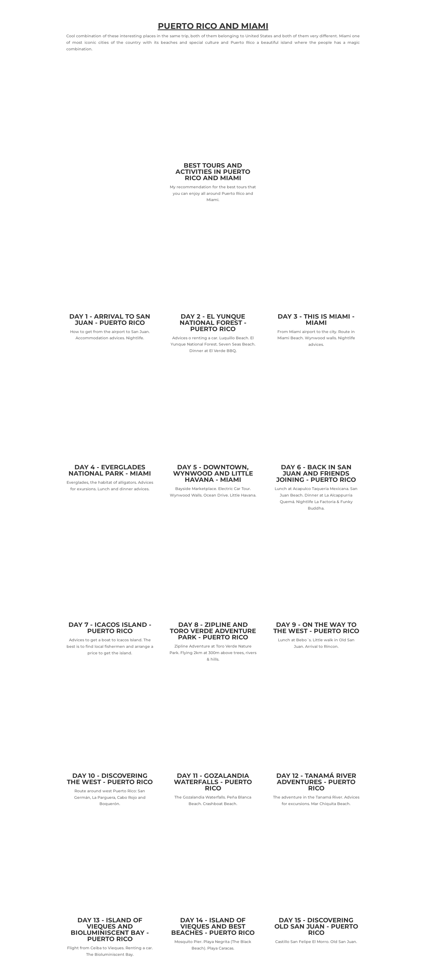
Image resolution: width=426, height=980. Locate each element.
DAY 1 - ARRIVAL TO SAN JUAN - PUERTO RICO (110, 320)
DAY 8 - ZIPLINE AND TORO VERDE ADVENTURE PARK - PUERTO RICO (213, 631)
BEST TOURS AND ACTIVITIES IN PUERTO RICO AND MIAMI (213, 172)
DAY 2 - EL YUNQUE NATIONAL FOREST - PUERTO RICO (213, 323)
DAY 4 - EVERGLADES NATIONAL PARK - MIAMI (110, 470)
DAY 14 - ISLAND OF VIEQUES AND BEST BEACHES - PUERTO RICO (213, 926)
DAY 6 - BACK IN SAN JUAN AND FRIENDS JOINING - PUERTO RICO (316, 473)
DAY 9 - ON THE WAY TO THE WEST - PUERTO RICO (316, 628)
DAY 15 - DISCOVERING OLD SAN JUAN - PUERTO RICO (316, 926)
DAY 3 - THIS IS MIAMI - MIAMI (316, 320)
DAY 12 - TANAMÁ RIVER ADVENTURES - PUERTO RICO (316, 782)
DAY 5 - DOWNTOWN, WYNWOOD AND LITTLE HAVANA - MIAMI (213, 473)
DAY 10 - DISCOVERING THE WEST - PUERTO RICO (110, 779)
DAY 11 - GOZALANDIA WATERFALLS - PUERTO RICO (213, 782)
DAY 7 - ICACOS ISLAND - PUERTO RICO (110, 628)
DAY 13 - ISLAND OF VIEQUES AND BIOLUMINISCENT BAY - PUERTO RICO (110, 930)
